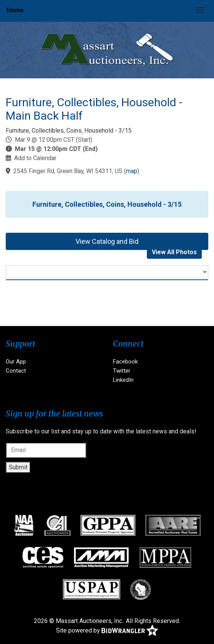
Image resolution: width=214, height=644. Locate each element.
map (132, 171)
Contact (16, 371)
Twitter (122, 371)
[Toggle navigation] (200, 10)
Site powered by (107, 631)
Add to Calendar (35, 158)
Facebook (125, 362)
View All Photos (174, 252)
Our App (16, 362)
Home (15, 10)
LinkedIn (123, 380)
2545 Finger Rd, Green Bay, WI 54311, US (68, 171)
